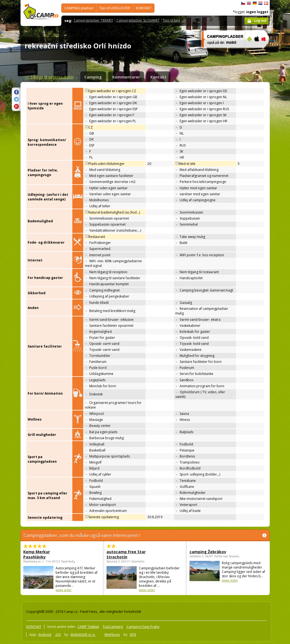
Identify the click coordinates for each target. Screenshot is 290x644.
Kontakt (158, 77)
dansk (266, 3)
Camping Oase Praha (143, 627)
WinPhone (112, 635)
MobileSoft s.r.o (83, 635)
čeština (243, 3)
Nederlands (260, 3)
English (249, 3)
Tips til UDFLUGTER (115, 8)
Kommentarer (126, 77)
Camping (93, 77)
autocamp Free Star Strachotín (126, 554)
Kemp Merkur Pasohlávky (37, 554)
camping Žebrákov (208, 552)
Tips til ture (172, 20)
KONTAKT (144, 8)
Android (45, 635)
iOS (58, 635)
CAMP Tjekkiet (88, 627)
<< (49, 77)
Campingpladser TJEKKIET (93, 20)
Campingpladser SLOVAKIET (138, 20)
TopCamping (113, 627)
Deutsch (255, 3)
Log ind (260, 21)
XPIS (133, 635)
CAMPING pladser (79, 8)
